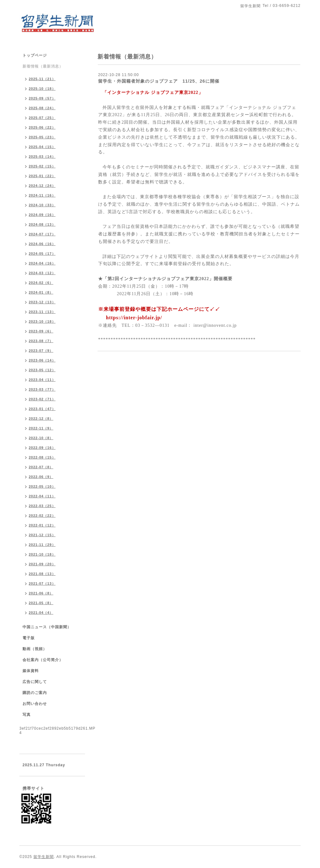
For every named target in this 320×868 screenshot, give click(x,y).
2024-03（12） (42, 273)
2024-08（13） (42, 224)
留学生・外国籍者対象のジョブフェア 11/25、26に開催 (159, 81)
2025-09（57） (42, 98)
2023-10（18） (42, 321)
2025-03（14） (42, 157)
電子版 (29, 638)
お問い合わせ (35, 704)
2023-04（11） (42, 380)
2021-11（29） (42, 545)
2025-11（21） (42, 79)
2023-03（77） (42, 389)
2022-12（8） (41, 419)
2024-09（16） (42, 215)
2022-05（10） (42, 486)
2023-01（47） (42, 409)
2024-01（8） (41, 292)
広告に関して (35, 682)
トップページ (35, 55)
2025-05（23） (42, 137)
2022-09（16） (42, 448)
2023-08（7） (41, 341)
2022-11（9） (41, 428)
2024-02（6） (41, 283)
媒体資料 (31, 671)
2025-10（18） (42, 89)
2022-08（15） (42, 457)
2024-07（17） (42, 234)
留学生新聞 (44, 857)
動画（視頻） (35, 649)
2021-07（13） (42, 583)
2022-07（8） (41, 467)
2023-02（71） (42, 399)
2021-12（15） (42, 535)
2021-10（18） (42, 554)
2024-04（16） (42, 263)
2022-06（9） (41, 477)
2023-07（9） (41, 351)
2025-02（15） (42, 166)
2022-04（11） (42, 496)
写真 (27, 715)
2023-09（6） (41, 331)
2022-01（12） (42, 525)
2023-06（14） (42, 360)
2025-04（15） (42, 147)
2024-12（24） (42, 186)
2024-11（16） (42, 195)
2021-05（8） (41, 603)
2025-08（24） (42, 108)
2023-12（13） (42, 302)
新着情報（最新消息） (43, 66)
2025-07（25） (42, 118)
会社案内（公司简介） (43, 660)
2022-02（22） (42, 516)
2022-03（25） (42, 506)
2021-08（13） (42, 574)
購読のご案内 (35, 693)
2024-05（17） (42, 254)
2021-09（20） (42, 564)
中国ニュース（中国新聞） (47, 627)
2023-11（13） (42, 312)
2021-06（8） (41, 593)
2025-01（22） (42, 176)
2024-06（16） (42, 244)
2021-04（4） (41, 613)
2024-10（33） (42, 205)
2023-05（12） (42, 370)
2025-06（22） (42, 127)
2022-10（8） (41, 438)
